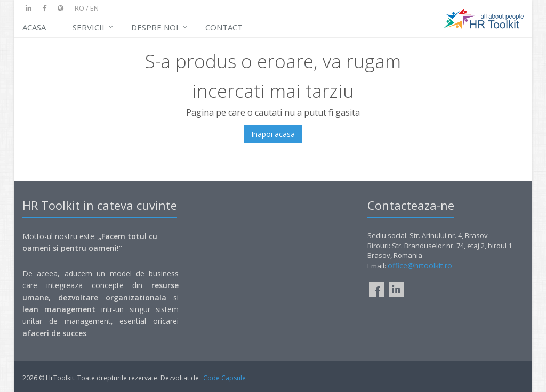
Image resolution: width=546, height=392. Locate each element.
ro (79, 8)
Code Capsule (224, 378)
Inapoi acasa (273, 134)
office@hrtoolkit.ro (420, 266)
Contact (224, 27)
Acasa (34, 27)
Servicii (89, 27)
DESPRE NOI (155, 27)
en (94, 8)
